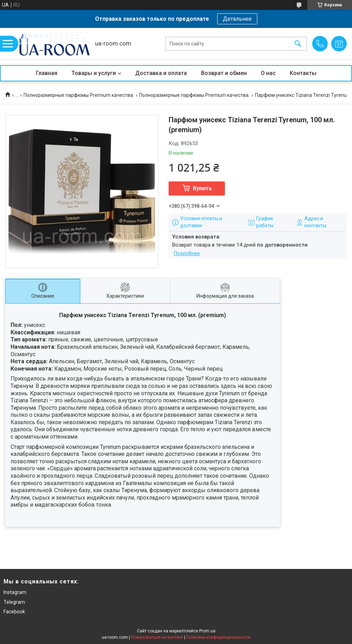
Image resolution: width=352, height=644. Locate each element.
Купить (202, 188)
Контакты (303, 73)
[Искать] (298, 44)
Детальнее (237, 19)
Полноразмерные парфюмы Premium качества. (79, 95)
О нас (268, 73)
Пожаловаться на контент (157, 637)
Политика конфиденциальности (218, 637)
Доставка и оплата (161, 73)
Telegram (14, 602)
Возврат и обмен (224, 73)
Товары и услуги (94, 73)
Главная (47, 73)
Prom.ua (207, 631)
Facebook (14, 612)
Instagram (15, 592)
